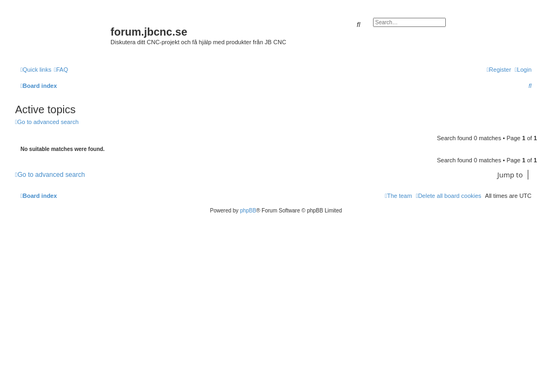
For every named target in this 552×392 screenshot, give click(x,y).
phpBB (248, 211)
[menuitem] (61, 70)
